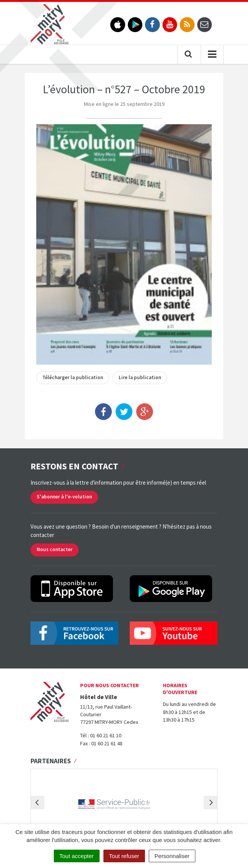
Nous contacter (55, 549)
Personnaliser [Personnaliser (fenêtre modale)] (172, 856)
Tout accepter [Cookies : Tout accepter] (77, 856)
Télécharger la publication (73, 377)
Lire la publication (140, 377)
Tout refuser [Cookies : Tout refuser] (124, 856)
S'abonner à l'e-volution (64, 497)
